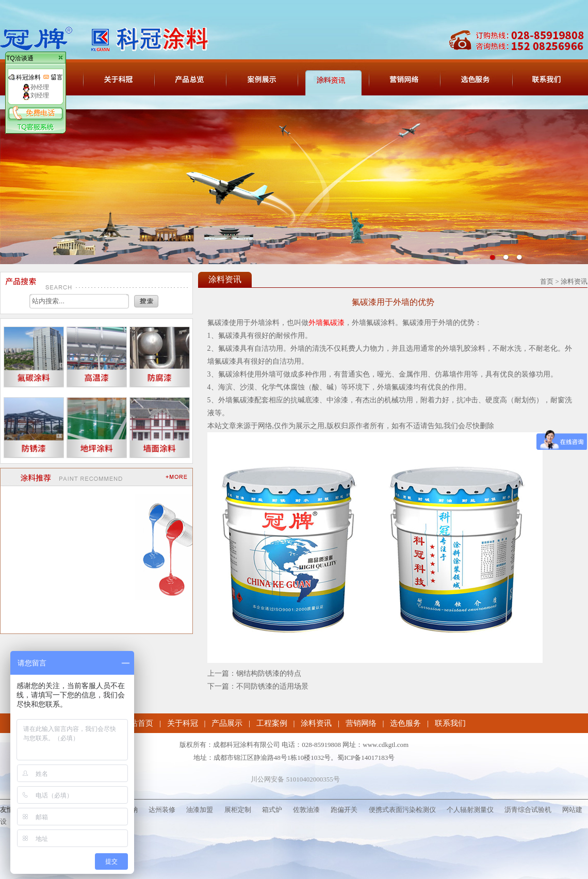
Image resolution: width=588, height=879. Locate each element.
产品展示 (227, 723)
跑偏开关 (344, 810)
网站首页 (138, 723)
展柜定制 (238, 810)
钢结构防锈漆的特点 (269, 673)
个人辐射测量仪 (470, 810)
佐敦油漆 (306, 810)
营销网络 (361, 723)
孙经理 (36, 87)
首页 (547, 281)
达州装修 (162, 810)
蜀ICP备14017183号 (366, 758)
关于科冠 (183, 723)
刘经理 (36, 95)
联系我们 (450, 723)
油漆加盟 (200, 810)
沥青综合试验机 (528, 810)
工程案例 (272, 723)
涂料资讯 (316, 723)
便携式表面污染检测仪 (402, 810)
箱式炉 (272, 810)
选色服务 (405, 723)
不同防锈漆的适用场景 (272, 686)
